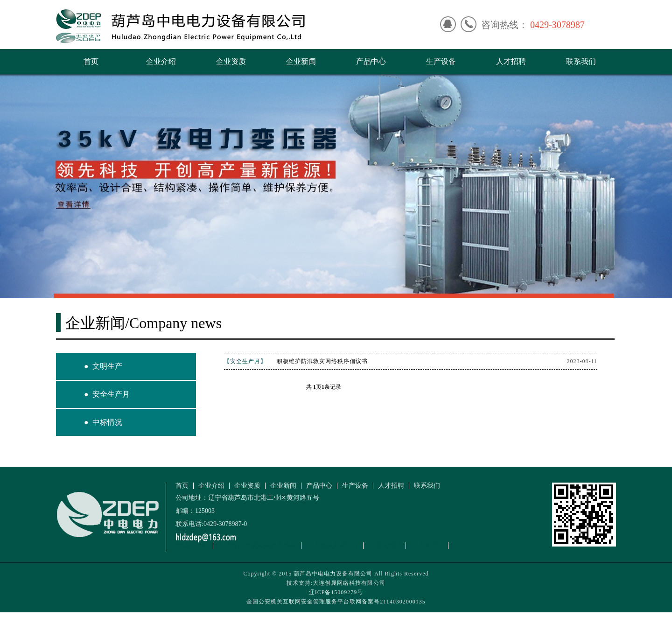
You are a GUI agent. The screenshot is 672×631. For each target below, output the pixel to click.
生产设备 (441, 61)
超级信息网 (192, 546)
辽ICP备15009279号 (336, 592)
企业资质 (231, 61)
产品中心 (371, 61)
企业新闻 (301, 61)
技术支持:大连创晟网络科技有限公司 (336, 583)
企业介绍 (161, 61)
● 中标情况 (103, 422)
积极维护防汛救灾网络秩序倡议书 (322, 361)
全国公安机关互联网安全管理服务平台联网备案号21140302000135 (336, 602)
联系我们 (581, 61)
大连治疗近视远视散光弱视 (257, 546)
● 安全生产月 (107, 394)
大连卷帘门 (427, 546)
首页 (91, 61)
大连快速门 (385, 546)
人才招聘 (511, 61)
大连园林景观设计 (332, 546)
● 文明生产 (103, 366)
